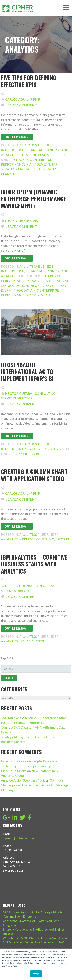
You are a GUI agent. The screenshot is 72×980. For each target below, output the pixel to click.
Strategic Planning (37, 155)
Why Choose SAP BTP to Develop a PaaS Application (36, 938)
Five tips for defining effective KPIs (29, 81)
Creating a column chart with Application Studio (34, 475)
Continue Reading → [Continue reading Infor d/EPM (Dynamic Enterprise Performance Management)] (17, 258)
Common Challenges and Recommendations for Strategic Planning (35, 785)
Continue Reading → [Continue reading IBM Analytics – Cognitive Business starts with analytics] (17, 628)
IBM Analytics (32, 641)
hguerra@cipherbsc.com (18, 838)
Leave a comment (21, 105)
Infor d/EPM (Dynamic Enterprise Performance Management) (33, 199)
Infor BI (48, 285)
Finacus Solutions (14, 761)
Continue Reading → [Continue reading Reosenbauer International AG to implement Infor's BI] (17, 436)
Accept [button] (36, 974)
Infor (34, 285)
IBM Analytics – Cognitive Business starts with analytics (34, 564)
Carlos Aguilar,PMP (23, 99)
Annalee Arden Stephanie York (23, 780)
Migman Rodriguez (22, 220)
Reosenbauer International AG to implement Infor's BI (27, 371)
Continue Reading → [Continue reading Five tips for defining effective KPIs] (17, 137)
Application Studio (37, 539)
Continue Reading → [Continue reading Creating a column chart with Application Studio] (17, 526)
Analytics (28, 145)
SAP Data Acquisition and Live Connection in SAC (33, 942)
